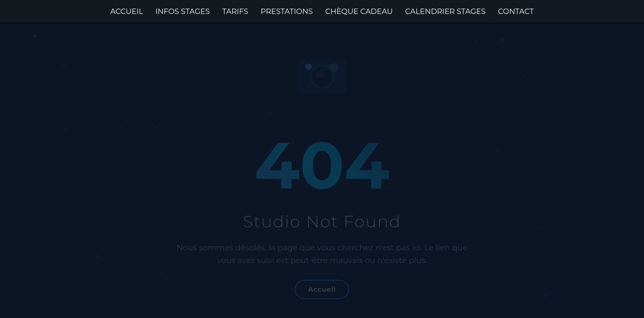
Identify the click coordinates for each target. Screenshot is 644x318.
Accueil (322, 289)
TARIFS (235, 11)
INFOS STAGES (183, 11)
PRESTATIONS (286, 11)
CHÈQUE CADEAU (359, 11)
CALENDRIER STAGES (445, 11)
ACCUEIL (126, 11)
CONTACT (516, 11)
